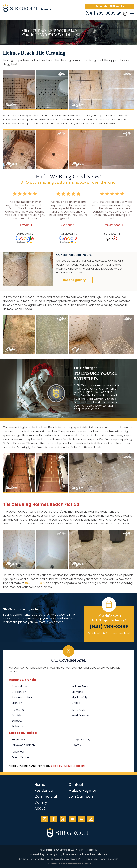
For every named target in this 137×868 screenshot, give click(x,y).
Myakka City (80, 697)
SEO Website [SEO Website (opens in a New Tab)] (53, 863)
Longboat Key (81, 739)
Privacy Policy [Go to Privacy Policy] (55, 854)
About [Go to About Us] (40, 808)
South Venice (20, 757)
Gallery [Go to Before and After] (41, 802)
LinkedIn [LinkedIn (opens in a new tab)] (82, 819)
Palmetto (18, 710)
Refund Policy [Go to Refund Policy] (99, 854)
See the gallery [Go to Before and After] (74, 280)
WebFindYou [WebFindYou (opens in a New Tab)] (84, 863)
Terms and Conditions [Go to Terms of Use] (77, 854)
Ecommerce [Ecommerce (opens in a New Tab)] (67, 863)
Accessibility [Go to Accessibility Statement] (37, 854)
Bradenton (19, 692)
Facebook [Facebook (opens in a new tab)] (54, 819)
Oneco (76, 703)
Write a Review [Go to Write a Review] (119, 14)
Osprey (76, 745)
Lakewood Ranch (23, 745)
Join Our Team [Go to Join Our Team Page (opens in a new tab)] (82, 796)
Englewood (19, 739)
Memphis (77, 692)
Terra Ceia (78, 710)
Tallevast (18, 726)
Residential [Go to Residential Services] (44, 791)
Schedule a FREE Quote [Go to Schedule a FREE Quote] (110, 6)
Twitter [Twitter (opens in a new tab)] (63, 819)
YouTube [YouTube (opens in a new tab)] (72, 819)
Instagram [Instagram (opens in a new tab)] (44, 819)
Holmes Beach (81, 686)
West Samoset (81, 715)
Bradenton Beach (23, 697)
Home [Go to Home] (40, 785)
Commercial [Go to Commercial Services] (46, 796)
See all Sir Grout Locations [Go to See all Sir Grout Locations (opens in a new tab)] (68, 766)
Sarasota (18, 752)
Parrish (16, 715)
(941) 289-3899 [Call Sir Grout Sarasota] (100, 13)
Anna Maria (19, 686)
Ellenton (17, 703)
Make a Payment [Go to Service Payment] (84, 791)
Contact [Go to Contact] (76, 785)
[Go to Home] (28, 9)
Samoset (18, 721)
